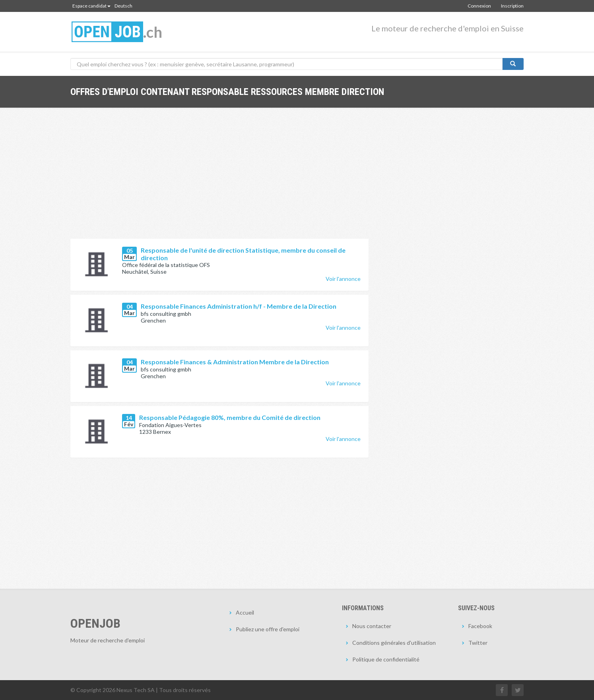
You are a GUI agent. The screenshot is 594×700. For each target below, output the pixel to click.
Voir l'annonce (343, 279)
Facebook (480, 626)
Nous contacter (372, 626)
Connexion (479, 6)
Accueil (245, 612)
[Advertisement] (219, 179)
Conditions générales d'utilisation (394, 643)
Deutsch (123, 6)
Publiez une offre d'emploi (268, 629)
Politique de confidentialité (386, 659)
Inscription (512, 6)
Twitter (478, 643)
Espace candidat (91, 6)
